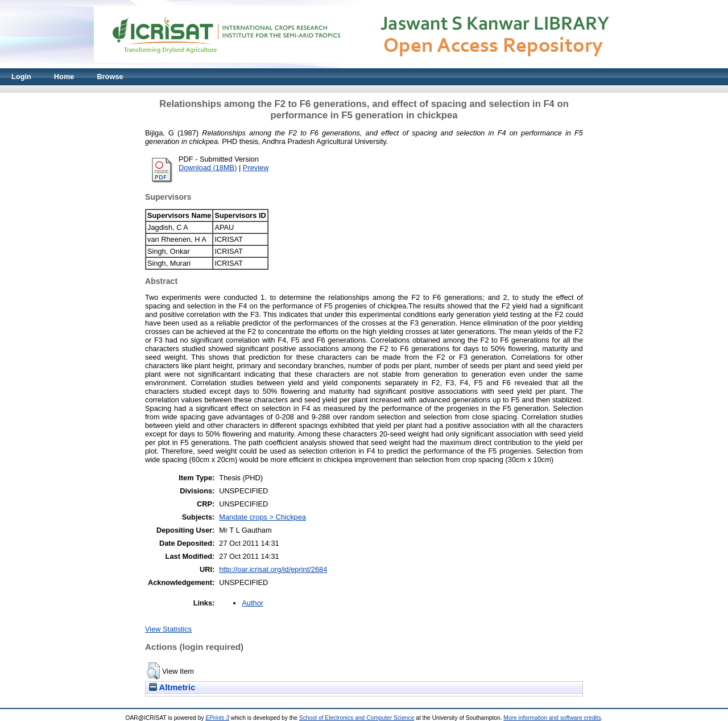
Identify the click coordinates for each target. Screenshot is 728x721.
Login (21, 77)
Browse (110, 77)
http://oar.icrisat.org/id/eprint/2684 (273, 569)
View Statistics (168, 629)
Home (64, 77)
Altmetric (172, 687)
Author (253, 603)
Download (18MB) (208, 168)
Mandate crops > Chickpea (262, 517)
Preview (256, 168)
